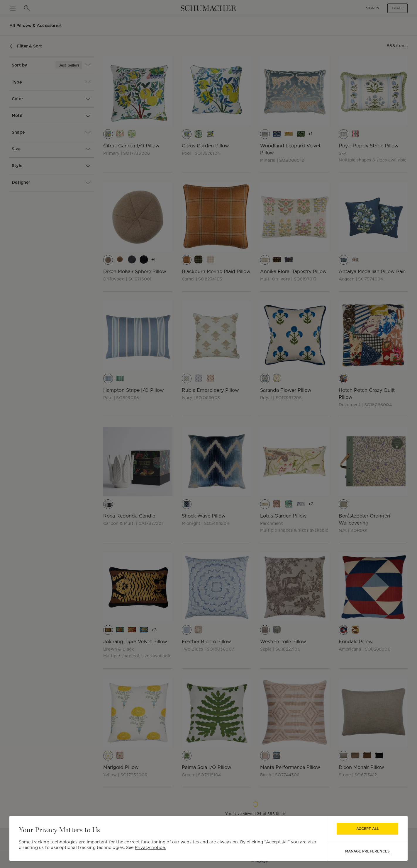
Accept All (368, 829)
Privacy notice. (150, 847)
